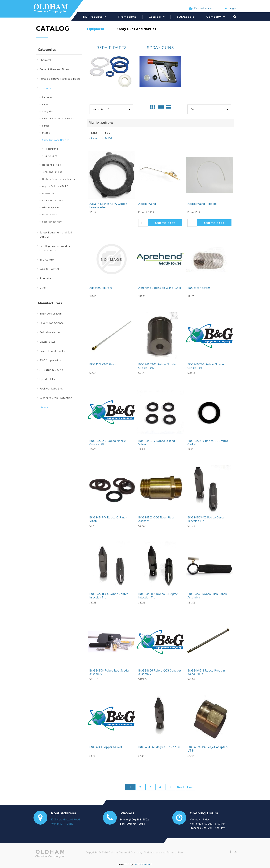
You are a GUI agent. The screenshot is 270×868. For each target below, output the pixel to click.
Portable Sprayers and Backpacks (60, 79)
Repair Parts (51, 149)
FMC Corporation (50, 361)
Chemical (45, 60)
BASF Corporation (51, 314)
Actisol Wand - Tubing (202, 204)
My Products (93, 17)
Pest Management (52, 222)
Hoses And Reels (51, 165)
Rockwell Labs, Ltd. (51, 389)
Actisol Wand (147, 204)
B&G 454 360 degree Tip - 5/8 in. (160, 747)
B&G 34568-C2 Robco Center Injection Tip (206, 520)
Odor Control (50, 215)
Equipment (96, 29)
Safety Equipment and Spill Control (56, 235)
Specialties (46, 279)
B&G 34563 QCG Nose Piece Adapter (156, 520)
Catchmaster (47, 342)
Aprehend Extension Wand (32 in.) (160, 288)
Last (190, 787)
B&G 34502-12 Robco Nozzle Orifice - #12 (157, 366)
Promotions (127, 17)
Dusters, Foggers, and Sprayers (59, 179)
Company (214, 17)
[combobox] (111, 109)
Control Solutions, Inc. (53, 351)
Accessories (49, 193)
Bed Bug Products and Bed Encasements (56, 248)
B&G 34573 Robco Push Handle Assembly (208, 596)
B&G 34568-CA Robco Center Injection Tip (109, 596)
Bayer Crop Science (52, 323)
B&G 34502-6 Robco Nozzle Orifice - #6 (206, 366)
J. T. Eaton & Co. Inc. (51, 370)
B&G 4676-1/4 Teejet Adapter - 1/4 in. (208, 749)
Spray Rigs (48, 112)
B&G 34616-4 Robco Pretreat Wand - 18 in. (206, 673)
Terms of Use (175, 853)
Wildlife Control (49, 269)
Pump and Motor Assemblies (58, 119)
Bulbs (45, 105)
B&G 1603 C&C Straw (103, 365)
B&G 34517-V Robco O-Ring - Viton (108, 520)
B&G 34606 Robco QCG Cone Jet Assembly (160, 673)
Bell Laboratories (50, 333)
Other (43, 288)
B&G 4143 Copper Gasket (106, 747)
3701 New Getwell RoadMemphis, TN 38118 (65, 822)
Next (180, 787)
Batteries (47, 97)
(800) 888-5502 (139, 820)
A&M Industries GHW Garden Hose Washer (108, 206)
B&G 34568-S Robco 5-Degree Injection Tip (158, 596)
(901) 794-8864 (136, 824)
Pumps (46, 126)
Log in (231, 9)
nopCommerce (143, 864)
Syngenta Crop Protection (56, 398)
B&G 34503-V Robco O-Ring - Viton (157, 443)
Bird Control (47, 260)
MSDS (109, 139)
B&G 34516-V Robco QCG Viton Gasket (208, 443)
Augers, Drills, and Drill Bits (57, 186)
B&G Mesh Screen (199, 288)
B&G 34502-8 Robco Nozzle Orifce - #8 (108, 443)
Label (94, 139)
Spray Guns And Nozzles (56, 140)
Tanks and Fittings (52, 172)
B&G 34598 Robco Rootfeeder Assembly (109, 673)
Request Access (201, 9)
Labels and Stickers (53, 201)
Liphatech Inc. (48, 379)
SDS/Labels (185, 17)
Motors (46, 133)
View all (44, 408)
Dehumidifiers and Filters (54, 70)
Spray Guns (51, 156)
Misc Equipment (51, 208)
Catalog (155, 17)
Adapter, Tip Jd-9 (101, 288)
